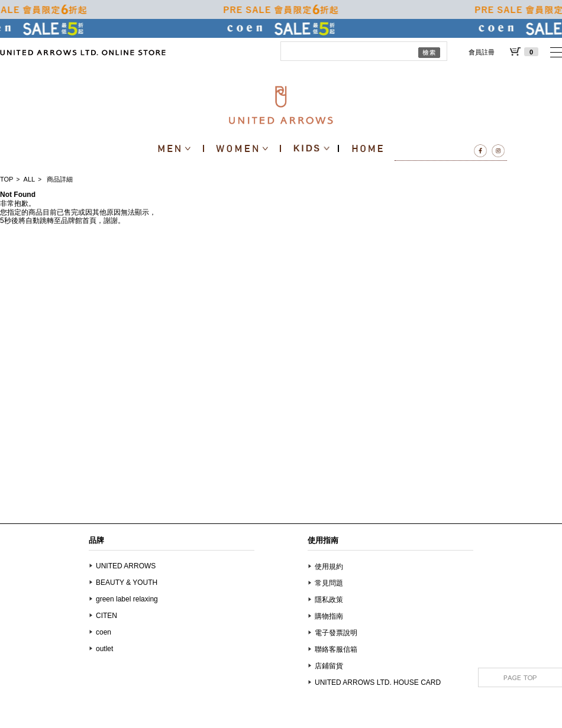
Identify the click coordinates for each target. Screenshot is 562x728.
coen (104, 632)
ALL (30, 179)
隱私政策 (329, 600)
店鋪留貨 (329, 666)
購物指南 (329, 616)
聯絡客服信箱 (336, 649)
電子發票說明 (336, 633)
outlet (104, 649)
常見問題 (329, 583)
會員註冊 (482, 52)
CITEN (106, 616)
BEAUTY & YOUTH (127, 583)
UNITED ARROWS (126, 566)
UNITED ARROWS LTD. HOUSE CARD (378, 682)
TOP (7, 179)
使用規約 (329, 567)
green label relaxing (127, 599)
